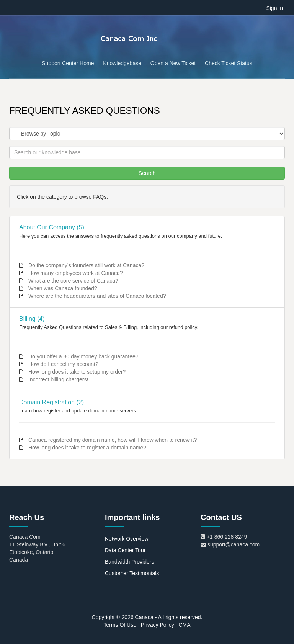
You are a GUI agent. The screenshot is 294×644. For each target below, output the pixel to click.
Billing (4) (32, 319)
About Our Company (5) (52, 227)
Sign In (274, 8)
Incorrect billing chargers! (58, 379)
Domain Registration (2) (51, 402)
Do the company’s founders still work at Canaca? (86, 265)
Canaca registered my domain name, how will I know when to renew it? (113, 440)
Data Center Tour (125, 550)
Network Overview (127, 539)
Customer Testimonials (132, 573)
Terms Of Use (120, 625)
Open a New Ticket (173, 63)
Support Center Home (68, 63)
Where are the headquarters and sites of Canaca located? (97, 296)
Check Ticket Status (229, 63)
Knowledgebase (122, 63)
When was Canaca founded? (63, 288)
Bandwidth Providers (129, 562)
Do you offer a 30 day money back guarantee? (83, 356)
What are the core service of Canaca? (73, 281)
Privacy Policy (158, 625)
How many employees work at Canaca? (76, 273)
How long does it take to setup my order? (77, 372)
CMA (184, 625)
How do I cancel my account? (63, 364)
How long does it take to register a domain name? (87, 448)
